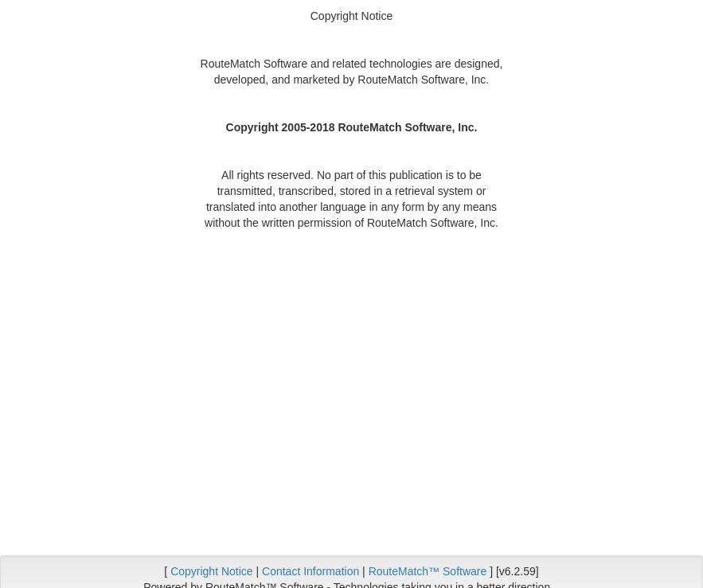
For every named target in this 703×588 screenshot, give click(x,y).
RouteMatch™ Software (428, 571)
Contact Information (310, 571)
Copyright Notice (212, 571)
